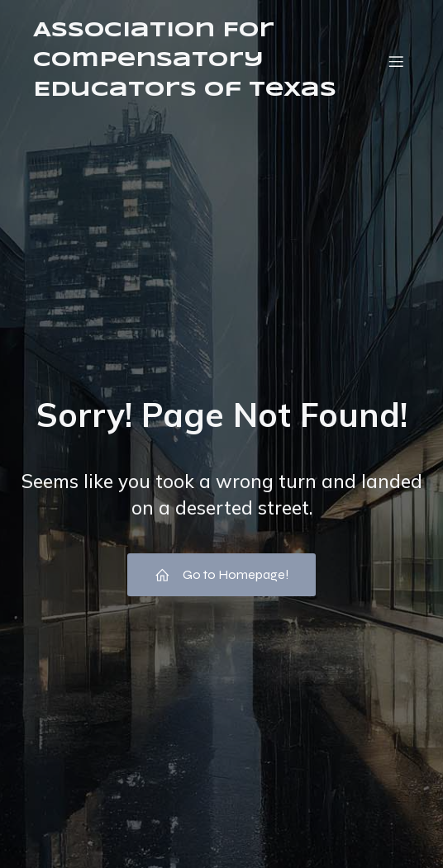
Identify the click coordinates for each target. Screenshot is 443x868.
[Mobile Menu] (396, 61)
